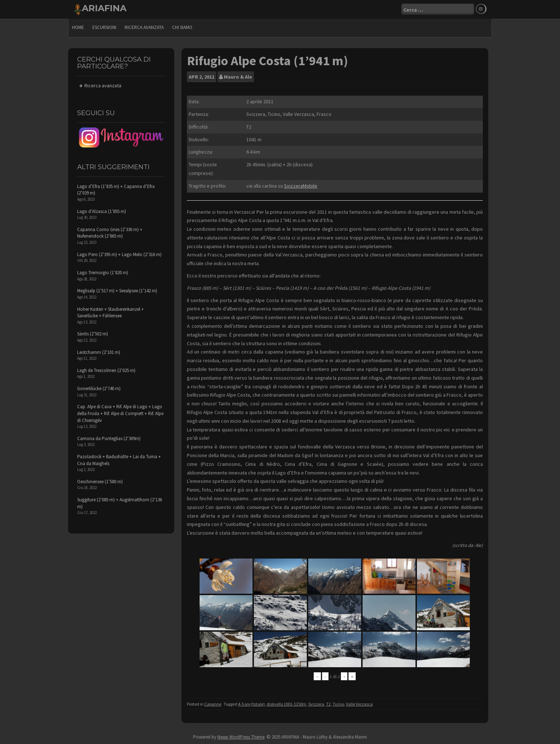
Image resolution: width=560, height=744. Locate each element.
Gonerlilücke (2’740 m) (99, 388)
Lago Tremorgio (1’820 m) (103, 273)
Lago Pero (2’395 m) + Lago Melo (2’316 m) (119, 254)
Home (78, 27)
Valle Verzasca (359, 704)
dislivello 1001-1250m (287, 704)
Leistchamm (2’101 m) (99, 352)
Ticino (338, 704)
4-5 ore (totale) (251, 704)
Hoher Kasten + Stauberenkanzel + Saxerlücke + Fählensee (110, 313)
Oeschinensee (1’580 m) (100, 482)
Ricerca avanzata (144, 27)
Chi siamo (182, 27)
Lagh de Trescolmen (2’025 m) (106, 370)
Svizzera (316, 704)
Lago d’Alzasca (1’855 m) (102, 211)
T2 (328, 704)
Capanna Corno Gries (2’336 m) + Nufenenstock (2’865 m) (110, 233)
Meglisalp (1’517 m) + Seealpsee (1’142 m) (117, 291)
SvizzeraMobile (301, 186)
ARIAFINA (104, 8)
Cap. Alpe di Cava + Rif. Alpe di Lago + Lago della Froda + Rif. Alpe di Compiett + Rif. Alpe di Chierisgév (120, 413)
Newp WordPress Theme (241, 737)
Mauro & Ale (238, 77)
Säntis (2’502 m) (93, 334)
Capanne (213, 704)
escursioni (104, 27)
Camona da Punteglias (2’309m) (109, 438)
